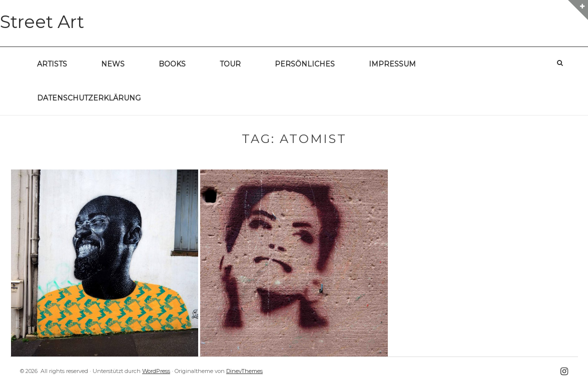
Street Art (42, 22)
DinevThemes (244, 371)
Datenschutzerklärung (89, 98)
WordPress (156, 371)
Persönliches (305, 64)
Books (172, 64)
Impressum (392, 64)
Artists (52, 64)
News (113, 64)
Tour (230, 64)
